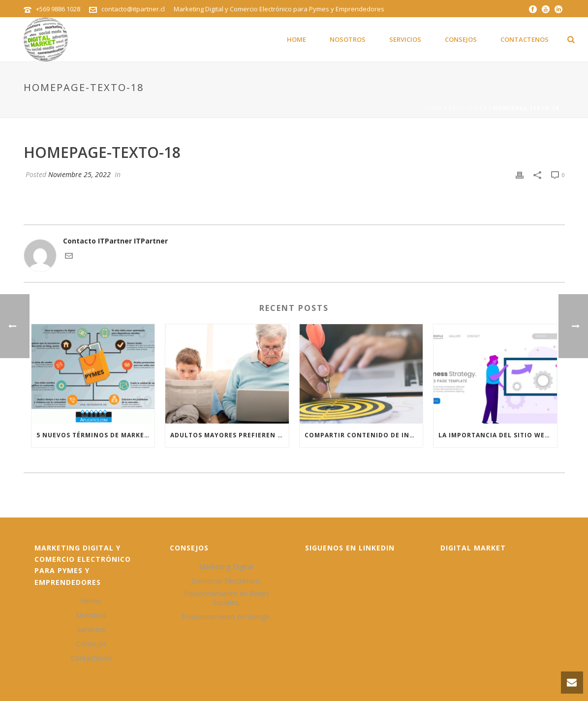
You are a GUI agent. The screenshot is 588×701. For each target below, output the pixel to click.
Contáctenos (91, 658)
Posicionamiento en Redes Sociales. (227, 598)
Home (296, 39)
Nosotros (348, 39)
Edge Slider (468, 108)
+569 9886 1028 (58, 9)
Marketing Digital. (227, 567)
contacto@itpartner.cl (133, 9)
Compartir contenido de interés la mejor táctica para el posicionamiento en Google (364, 435)
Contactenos (525, 39)
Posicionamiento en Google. (227, 617)
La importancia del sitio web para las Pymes (498, 435)
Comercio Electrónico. (226, 581)
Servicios (405, 39)
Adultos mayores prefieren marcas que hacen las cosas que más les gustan (230, 435)
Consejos (461, 39)
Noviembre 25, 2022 (79, 174)
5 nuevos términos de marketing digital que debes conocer (96, 435)
